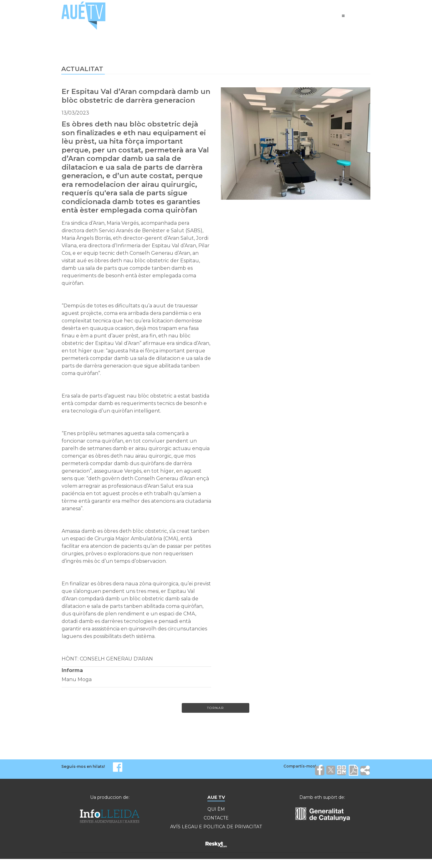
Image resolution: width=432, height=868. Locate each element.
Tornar (216, 708)
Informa (72, 670)
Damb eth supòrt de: (322, 797)
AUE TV (216, 797)
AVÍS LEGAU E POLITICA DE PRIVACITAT (216, 827)
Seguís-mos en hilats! (83, 766)
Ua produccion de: (110, 797)
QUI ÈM (216, 809)
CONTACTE (216, 818)
